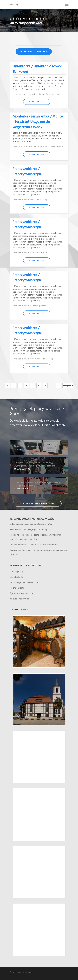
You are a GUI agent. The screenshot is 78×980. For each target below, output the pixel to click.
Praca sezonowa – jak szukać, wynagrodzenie (34, 545)
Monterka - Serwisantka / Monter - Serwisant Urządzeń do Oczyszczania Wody (38, 122)
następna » (68, 386)
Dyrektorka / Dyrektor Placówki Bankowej (37, 69)
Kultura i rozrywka (19, 599)
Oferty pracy (17, 572)
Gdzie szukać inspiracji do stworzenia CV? (32, 524)
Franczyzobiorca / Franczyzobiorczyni (27, 172)
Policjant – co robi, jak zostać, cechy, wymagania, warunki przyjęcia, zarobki (36, 537)
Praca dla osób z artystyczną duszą (28, 529)
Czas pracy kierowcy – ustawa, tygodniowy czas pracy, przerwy (39, 552)
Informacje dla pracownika (24, 582)
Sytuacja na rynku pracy (22, 593)
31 (59, 386)
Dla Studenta (17, 577)
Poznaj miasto (17, 588)
